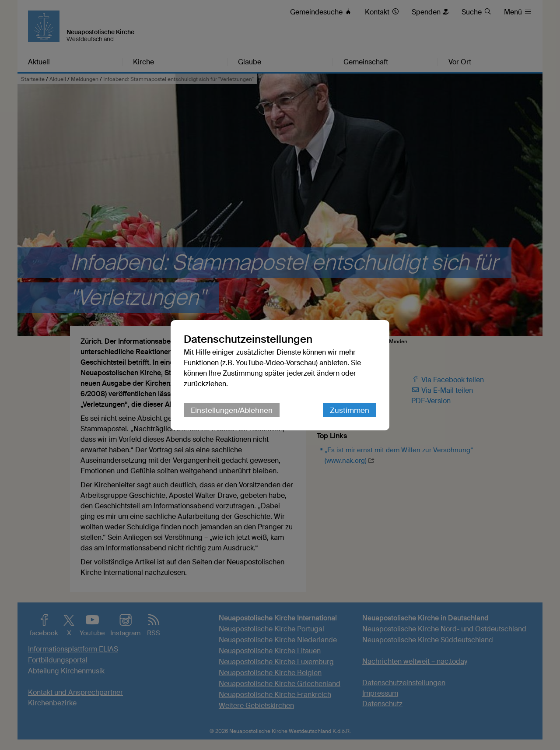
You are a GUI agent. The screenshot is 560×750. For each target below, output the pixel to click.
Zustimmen (350, 410)
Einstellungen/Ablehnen (232, 410)
